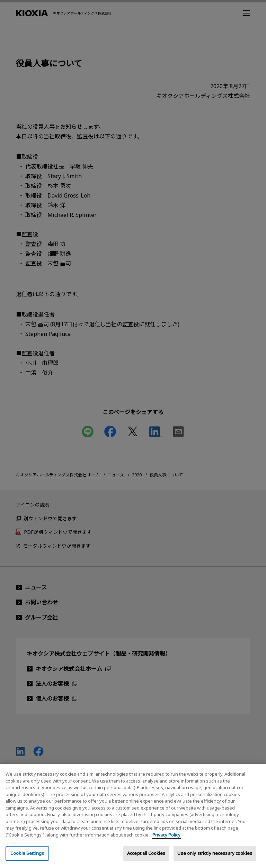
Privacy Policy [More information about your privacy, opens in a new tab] (166, 843)
